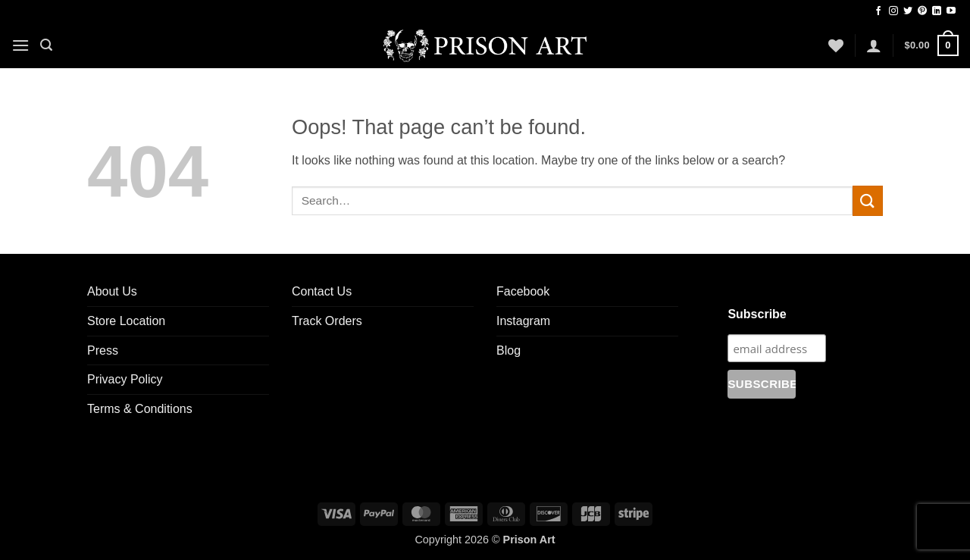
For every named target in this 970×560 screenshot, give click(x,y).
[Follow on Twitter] (908, 11)
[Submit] (868, 200)
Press (103, 350)
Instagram (523, 321)
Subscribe (757, 314)
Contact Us (322, 291)
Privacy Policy (125, 379)
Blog (508, 350)
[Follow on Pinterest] (922, 11)
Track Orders (327, 321)
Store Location (126, 321)
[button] (20, 45)
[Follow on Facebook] (878, 11)
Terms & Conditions (140, 409)
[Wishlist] (836, 45)
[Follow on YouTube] (951, 11)
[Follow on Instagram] (893, 11)
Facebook (523, 291)
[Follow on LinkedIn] (937, 11)
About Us (112, 291)
